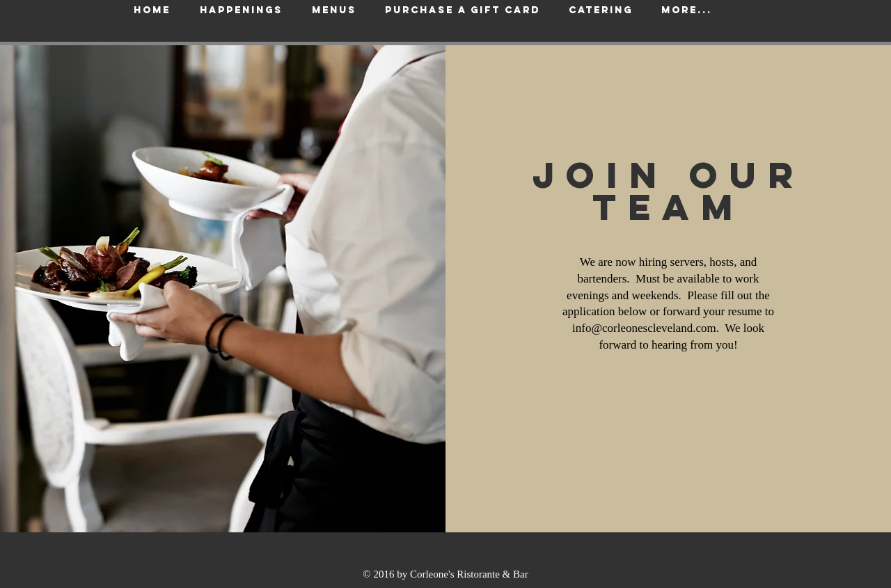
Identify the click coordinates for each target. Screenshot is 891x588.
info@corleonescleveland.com (644, 328)
